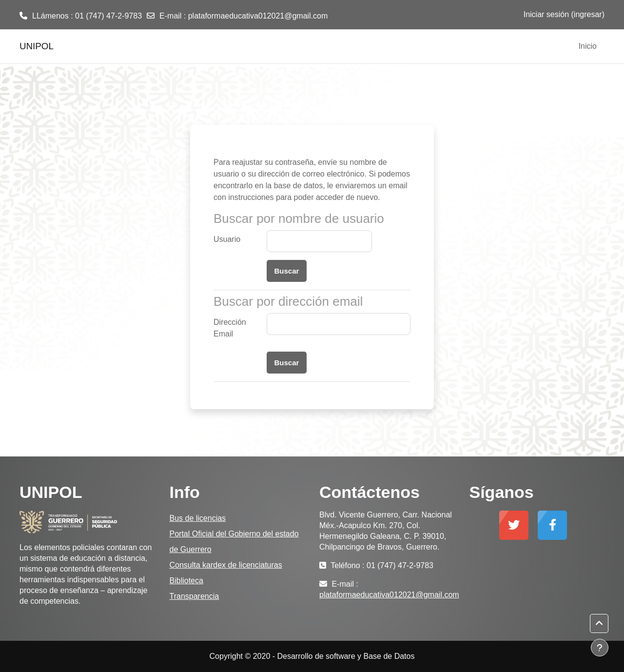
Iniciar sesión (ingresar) (564, 14)
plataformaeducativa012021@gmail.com (258, 16)
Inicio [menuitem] (588, 46)
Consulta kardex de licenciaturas (226, 565)
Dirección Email (230, 328)
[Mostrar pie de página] (600, 648)
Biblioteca (186, 581)
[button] (599, 624)
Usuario (227, 239)
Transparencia (195, 596)
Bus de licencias (198, 518)
